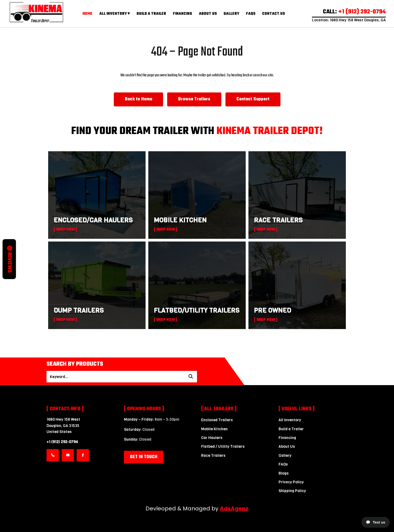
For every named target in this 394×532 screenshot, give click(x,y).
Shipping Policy (292, 491)
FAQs (251, 14)
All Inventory (290, 420)
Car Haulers (212, 438)
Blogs (284, 473)
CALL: (354, 12)
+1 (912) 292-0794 (62, 442)
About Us (208, 14)
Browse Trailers (194, 99)
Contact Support (253, 99)
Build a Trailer (151, 14)
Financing (182, 14)
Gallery (231, 14)
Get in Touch (144, 457)
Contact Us (273, 14)
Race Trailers (213, 456)
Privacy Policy (291, 482)
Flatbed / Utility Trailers (223, 447)
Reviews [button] (9, 259)
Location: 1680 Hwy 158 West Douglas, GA (349, 20)
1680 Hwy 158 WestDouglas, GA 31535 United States (63, 426)
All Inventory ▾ (115, 14)
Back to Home (138, 99)
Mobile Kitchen (214, 429)
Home (88, 14)
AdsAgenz (234, 508)
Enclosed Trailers (217, 420)
